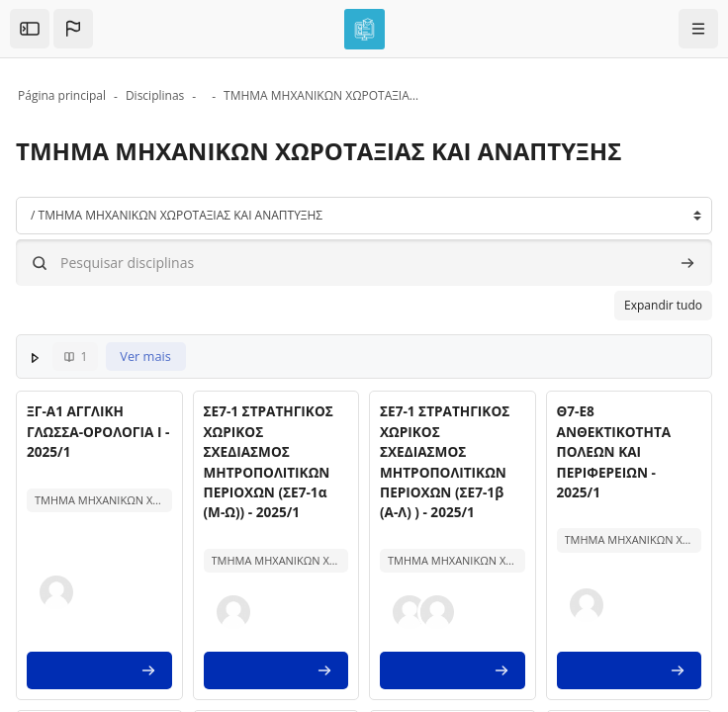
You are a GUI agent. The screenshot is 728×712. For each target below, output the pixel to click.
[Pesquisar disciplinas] (364, 263)
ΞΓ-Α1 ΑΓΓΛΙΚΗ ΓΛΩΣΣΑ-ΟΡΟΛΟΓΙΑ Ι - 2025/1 (98, 431)
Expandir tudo (663, 305)
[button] (73, 29)
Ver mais (145, 356)
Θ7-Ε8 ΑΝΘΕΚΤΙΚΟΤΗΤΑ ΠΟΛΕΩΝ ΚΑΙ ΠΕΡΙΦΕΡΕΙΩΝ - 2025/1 (614, 451)
